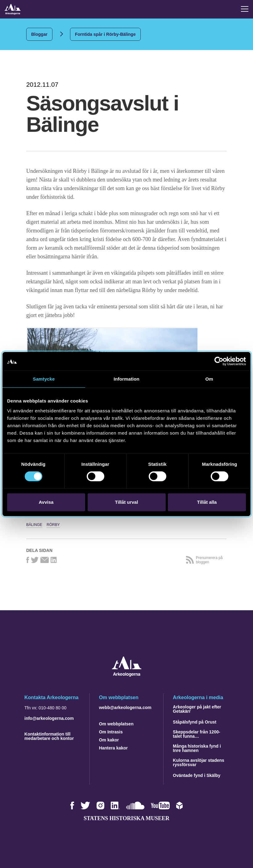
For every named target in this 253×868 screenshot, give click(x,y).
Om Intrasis (111, 732)
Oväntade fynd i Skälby (197, 775)
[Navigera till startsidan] (127, 675)
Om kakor (109, 740)
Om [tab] (209, 379)
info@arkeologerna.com (49, 718)
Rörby (53, 525)
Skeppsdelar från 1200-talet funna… (196, 734)
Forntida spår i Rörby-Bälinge (105, 34)
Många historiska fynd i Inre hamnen (197, 748)
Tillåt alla (207, 502)
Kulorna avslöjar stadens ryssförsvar (199, 762)
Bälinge (34, 525)
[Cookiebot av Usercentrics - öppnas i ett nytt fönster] (219, 361)
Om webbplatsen (116, 724)
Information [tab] (126, 379)
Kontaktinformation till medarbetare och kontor (49, 736)
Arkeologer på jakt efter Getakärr (197, 709)
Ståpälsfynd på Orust (195, 722)
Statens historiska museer (126, 818)
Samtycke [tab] (44, 379)
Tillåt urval (127, 502)
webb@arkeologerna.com (125, 707)
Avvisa (46, 502)
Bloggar (39, 34)
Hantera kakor (113, 748)
